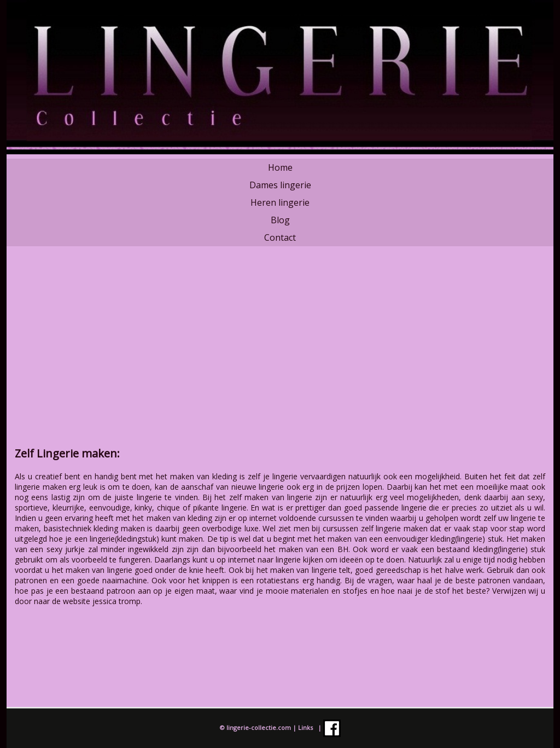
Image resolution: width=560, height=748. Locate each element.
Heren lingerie (280, 202)
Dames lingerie (280, 185)
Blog (280, 220)
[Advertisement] (280, 353)
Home (280, 167)
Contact (280, 237)
